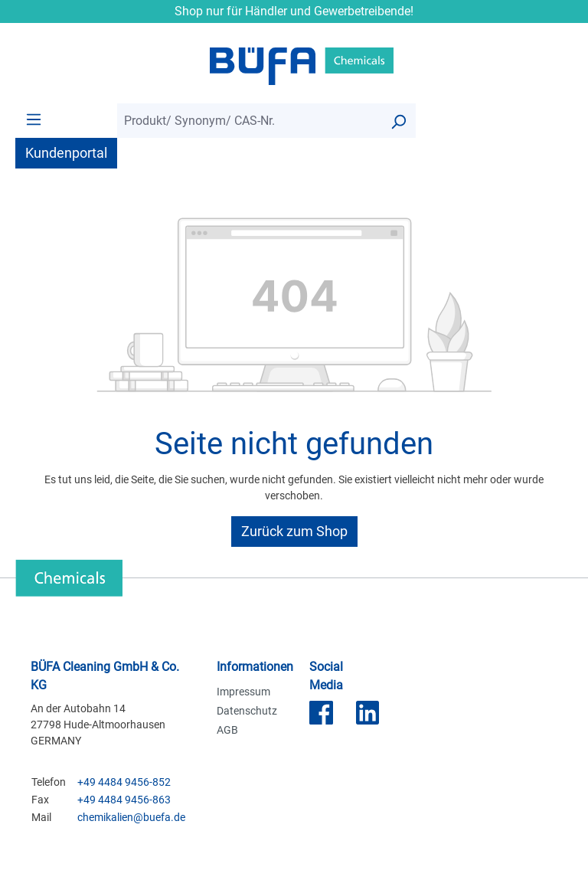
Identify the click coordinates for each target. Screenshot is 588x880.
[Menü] (34, 119)
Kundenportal (66, 153)
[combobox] (249, 121)
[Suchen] (398, 121)
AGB (227, 730)
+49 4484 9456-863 (124, 800)
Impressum (243, 692)
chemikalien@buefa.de (131, 817)
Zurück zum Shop (294, 531)
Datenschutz (247, 711)
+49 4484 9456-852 (124, 782)
